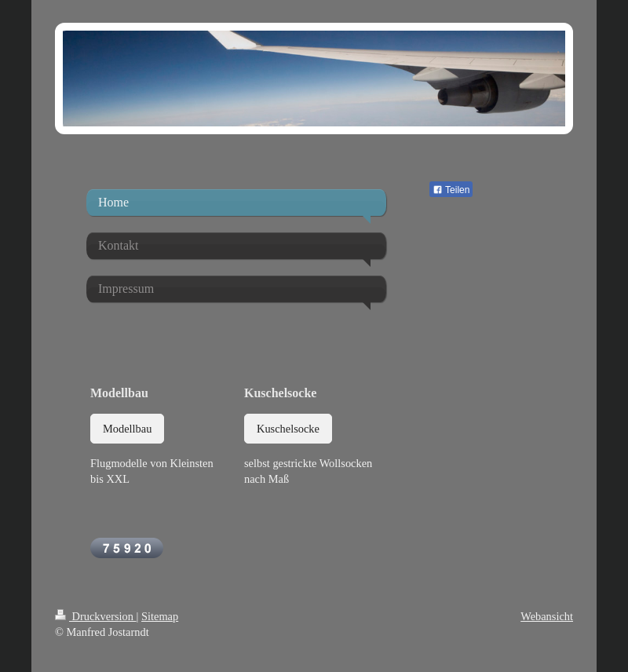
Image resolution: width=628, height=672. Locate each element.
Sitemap (160, 616)
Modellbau (127, 429)
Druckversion (96, 616)
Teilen (451, 190)
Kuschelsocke (288, 429)
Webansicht (547, 616)
